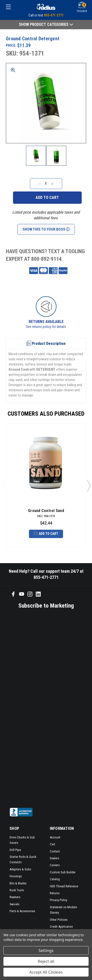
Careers (55, 865)
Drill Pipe (15, 850)
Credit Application (61, 927)
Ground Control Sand (46, 511)
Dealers (54, 858)
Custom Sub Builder (63, 872)
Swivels (14, 904)
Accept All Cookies (46, 972)
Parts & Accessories (22, 911)
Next (89, 485)
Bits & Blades (18, 883)
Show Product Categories (46, 24)
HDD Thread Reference (64, 886)
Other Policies (59, 920)
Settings (46, 951)
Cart (53, 844)
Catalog (55, 879)
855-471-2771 (54, 15)
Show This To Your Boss (46, 229)
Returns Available (46, 322)
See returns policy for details (46, 327)
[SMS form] (43, 708)
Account (55, 837)
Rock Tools (17, 890)
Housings (16, 876)
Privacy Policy (59, 900)
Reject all (46, 961)
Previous (3, 485)
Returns (55, 893)
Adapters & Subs (20, 869)
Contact (55, 851)
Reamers (15, 897)
